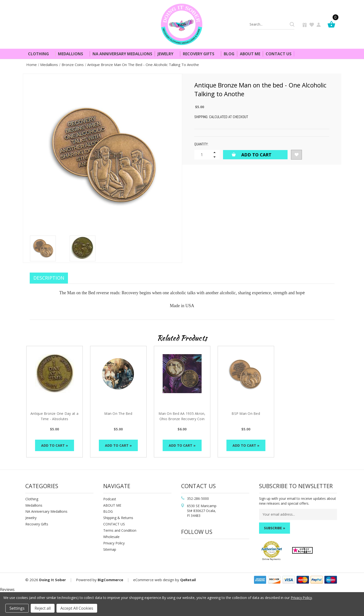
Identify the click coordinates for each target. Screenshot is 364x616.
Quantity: (201, 144)
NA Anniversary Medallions (122, 54)
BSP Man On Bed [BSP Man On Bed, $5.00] (246, 413)
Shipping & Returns (118, 518)
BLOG (108, 511)
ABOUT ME (112, 505)
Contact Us (279, 54)
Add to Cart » (55, 445)
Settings (17, 608)
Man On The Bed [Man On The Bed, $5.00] (118, 413)
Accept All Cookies (77, 608)
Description (49, 278)
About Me (250, 54)
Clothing (41, 54)
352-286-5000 (198, 498)
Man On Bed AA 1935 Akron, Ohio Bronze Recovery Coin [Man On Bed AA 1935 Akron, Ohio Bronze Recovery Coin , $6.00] (182, 416)
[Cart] (333, 24)
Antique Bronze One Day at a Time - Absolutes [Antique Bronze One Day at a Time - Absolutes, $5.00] (54, 416)
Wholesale (111, 537)
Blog (229, 54)
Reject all (43, 608)
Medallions (73, 54)
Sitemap (110, 549)
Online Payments (271, 559)
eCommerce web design (154, 580)
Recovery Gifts (201, 54)
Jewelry (168, 54)
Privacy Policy (114, 543)
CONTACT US (114, 524)
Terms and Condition (120, 530)
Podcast (110, 499)
